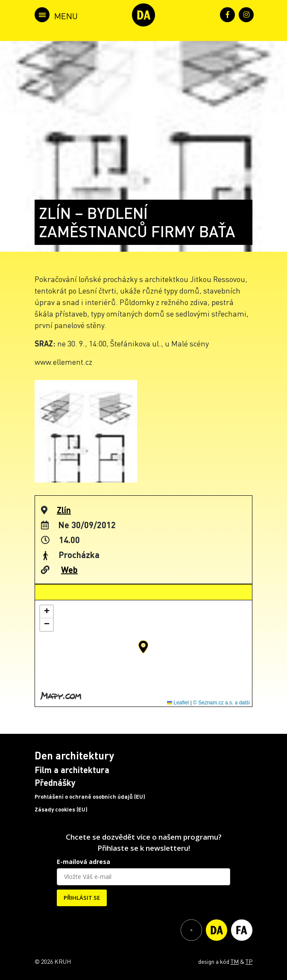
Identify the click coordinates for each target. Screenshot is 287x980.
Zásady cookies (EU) (61, 809)
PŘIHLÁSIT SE (82, 898)
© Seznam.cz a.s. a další (221, 703)
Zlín (64, 510)
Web (69, 570)
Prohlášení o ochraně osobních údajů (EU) (90, 797)
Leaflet (178, 703)
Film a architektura (72, 770)
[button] (143, 647)
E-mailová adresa (83, 862)
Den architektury (74, 755)
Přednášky (55, 782)
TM (235, 961)
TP (249, 961)
